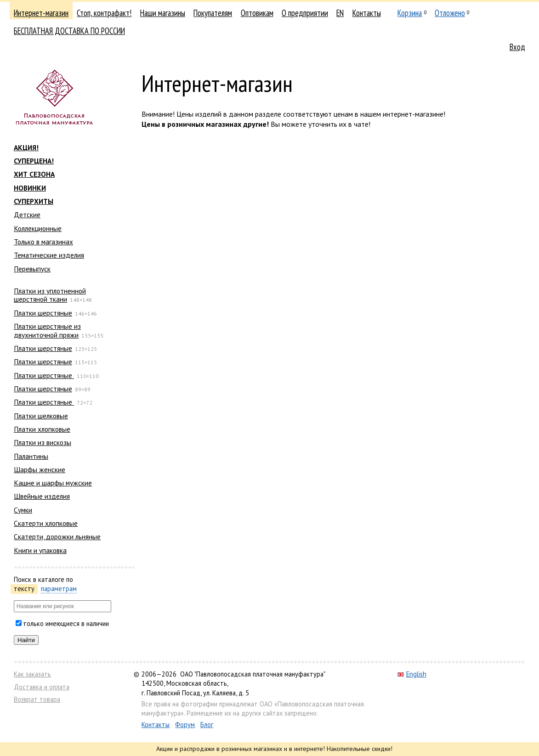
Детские (27, 214)
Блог (207, 725)
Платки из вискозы (43, 442)
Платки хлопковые (42, 429)
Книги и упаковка (40, 550)
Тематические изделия (49, 255)
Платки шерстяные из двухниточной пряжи (47, 330)
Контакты (367, 13)
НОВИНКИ (30, 188)
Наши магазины (163, 13)
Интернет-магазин (41, 13)
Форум (185, 725)
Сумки (23, 510)
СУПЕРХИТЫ (34, 201)
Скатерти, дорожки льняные (57, 536)
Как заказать (32, 674)
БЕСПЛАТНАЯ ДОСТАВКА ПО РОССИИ (69, 31)
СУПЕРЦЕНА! (34, 161)
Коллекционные (38, 228)
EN (340, 13)
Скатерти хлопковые (46, 523)
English (412, 674)
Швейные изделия (42, 496)
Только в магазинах (43, 242)
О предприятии (305, 13)
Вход (517, 47)
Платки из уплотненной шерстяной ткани (50, 295)
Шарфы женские (40, 469)
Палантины (31, 456)
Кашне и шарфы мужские (53, 483)
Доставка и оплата (42, 687)
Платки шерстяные (43, 313)
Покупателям (213, 13)
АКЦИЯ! (26, 147)
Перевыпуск (32, 269)
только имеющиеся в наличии (66, 623)
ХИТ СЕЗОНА (34, 174)
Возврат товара (37, 699)
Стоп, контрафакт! (104, 13)
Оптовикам (257, 13)
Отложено (450, 13)
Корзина (410, 13)
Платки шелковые (41, 416)
